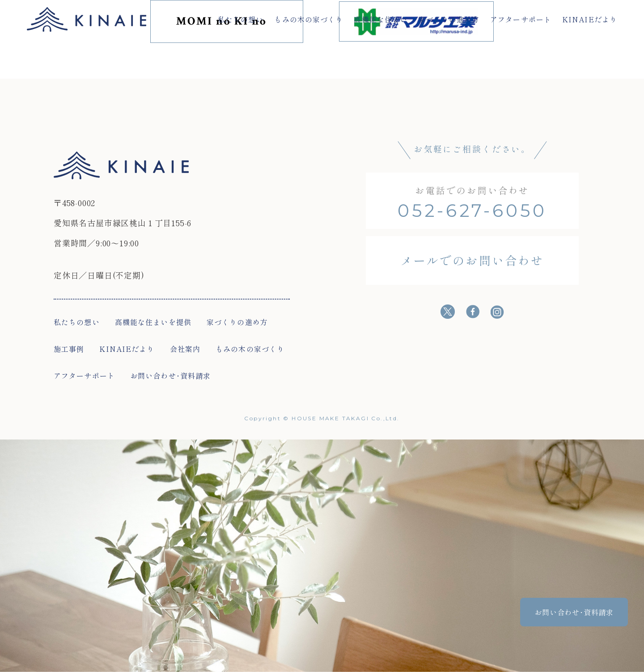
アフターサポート (521, 19)
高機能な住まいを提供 (153, 322)
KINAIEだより (590, 19)
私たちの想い (241, 19)
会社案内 (185, 349)
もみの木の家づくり (309, 19)
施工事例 (69, 349)
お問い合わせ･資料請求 (170, 376)
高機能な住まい (381, 19)
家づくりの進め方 (449, 19)
